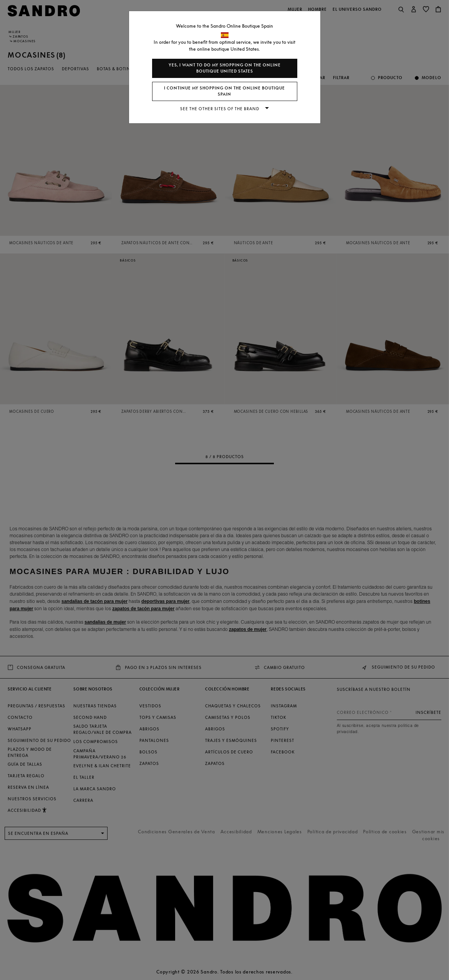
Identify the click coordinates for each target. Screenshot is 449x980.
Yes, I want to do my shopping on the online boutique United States (225, 68)
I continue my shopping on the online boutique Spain (224, 91)
